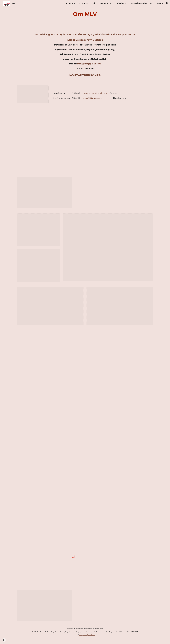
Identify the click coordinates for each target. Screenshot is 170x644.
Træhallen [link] (119, 3)
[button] (167, 3)
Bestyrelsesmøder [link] (138, 3)
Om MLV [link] (69, 3)
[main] (85, 14)
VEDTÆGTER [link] (156, 3)
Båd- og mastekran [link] (100, 3)
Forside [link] (82, 3)
